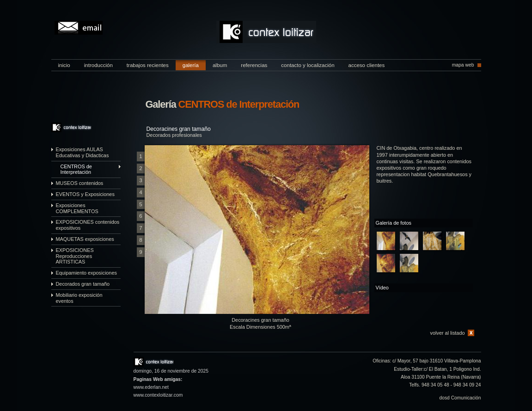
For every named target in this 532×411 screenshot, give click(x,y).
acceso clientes (367, 65)
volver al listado (448, 333)
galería (191, 65)
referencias (254, 65)
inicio (64, 65)
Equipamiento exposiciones (86, 273)
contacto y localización (308, 65)
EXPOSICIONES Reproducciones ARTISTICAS (75, 256)
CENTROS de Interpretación (76, 169)
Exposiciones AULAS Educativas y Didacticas (83, 152)
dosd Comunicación (460, 398)
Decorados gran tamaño (83, 284)
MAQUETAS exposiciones (85, 239)
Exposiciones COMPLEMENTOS (77, 208)
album (220, 65)
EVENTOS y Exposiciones (85, 194)
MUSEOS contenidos (80, 183)
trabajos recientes (148, 65)
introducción (98, 65)
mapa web (463, 65)
